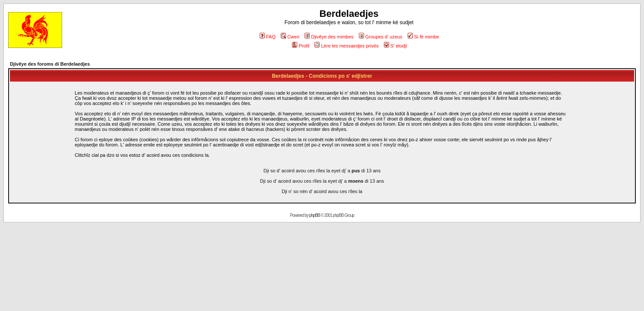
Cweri (290, 37)
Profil (301, 46)
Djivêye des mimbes (329, 37)
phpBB (315, 215)
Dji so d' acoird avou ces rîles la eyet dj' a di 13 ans (322, 171)
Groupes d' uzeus (381, 37)
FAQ (268, 37)
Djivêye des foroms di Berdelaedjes (50, 64)
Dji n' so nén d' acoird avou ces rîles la (322, 191)
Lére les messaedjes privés (346, 46)
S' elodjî (396, 46)
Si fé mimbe (423, 37)
